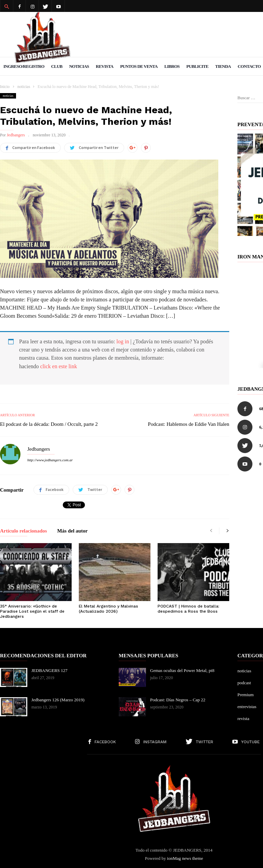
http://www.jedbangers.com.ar (50, 460)
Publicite (197, 66)
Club (57, 66)
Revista (105, 66)
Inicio (5, 87)
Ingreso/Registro (24, 66)
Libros (172, 66)
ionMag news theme (185, 858)
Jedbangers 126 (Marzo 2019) (58, 700)
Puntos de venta (139, 66)
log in (123, 341)
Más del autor (72, 531)
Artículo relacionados (24, 531)
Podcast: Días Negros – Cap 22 (178, 700)
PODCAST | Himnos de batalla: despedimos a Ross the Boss (188, 609)
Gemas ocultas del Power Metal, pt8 (182, 670)
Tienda (223, 66)
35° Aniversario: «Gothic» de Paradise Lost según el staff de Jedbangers (32, 611)
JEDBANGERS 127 (49, 670)
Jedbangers (16, 135)
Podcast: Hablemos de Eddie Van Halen (189, 424)
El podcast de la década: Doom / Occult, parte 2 (49, 424)
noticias (8, 96)
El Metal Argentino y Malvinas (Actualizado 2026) (108, 609)
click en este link (59, 366)
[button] (6, 6)
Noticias (79, 66)
